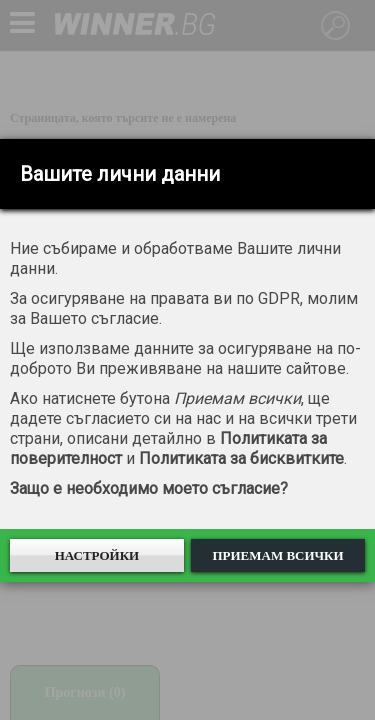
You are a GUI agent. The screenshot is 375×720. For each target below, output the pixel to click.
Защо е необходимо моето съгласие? (149, 488)
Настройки (97, 555)
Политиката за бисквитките (241, 458)
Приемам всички (277, 555)
